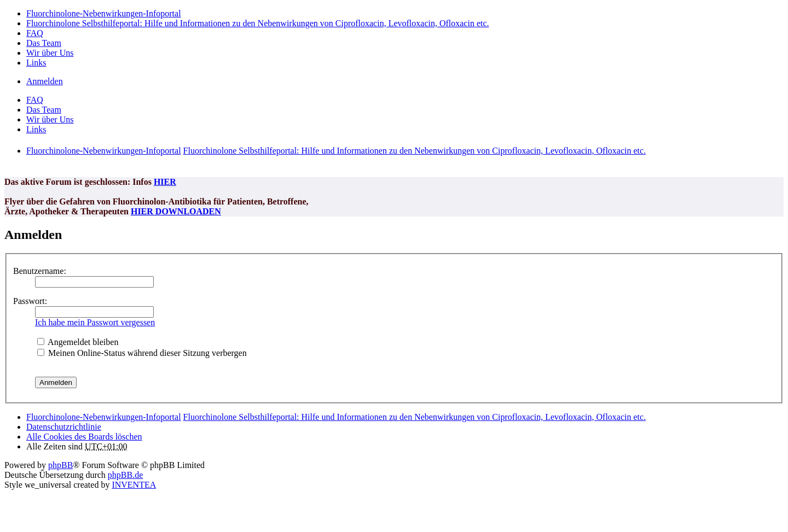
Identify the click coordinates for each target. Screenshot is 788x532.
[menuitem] (64, 427)
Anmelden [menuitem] (45, 81)
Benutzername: (40, 271)
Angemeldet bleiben (78, 342)
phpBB (60, 465)
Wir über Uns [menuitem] (50, 53)
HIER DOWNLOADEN (176, 211)
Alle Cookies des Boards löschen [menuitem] (84, 437)
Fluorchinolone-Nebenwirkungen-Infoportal (104, 417)
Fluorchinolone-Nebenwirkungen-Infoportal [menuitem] (104, 13)
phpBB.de (125, 475)
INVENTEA (134, 485)
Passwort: (30, 301)
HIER (165, 182)
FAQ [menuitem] (35, 33)
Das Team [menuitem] (44, 43)
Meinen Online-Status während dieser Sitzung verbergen (142, 353)
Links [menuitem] (36, 63)
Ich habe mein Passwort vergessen (95, 322)
